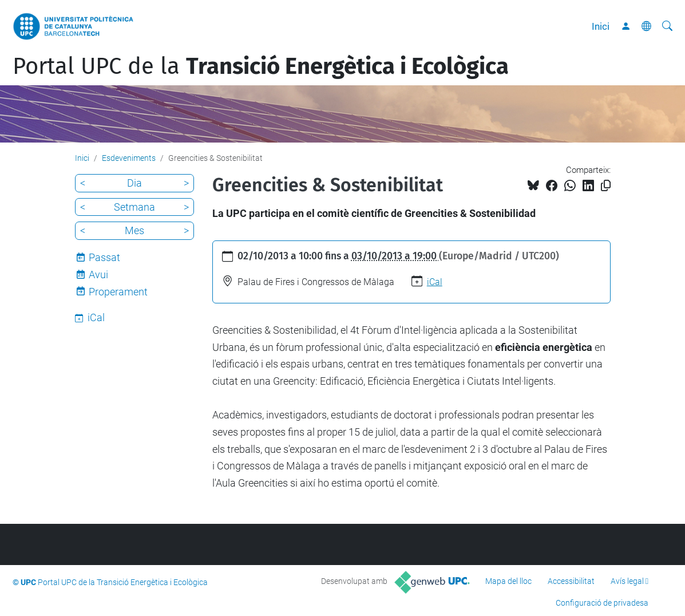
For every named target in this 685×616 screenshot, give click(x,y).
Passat (104, 257)
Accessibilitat (571, 581)
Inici (601, 26)
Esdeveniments (129, 158)
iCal (435, 282)
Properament (118, 292)
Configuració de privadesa (602, 603)
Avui (98, 275)
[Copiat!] (606, 186)
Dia (134, 183)
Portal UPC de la (261, 66)
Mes (134, 230)
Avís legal (627, 581)
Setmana (134, 207)
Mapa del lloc (508, 581)
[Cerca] (667, 26)
